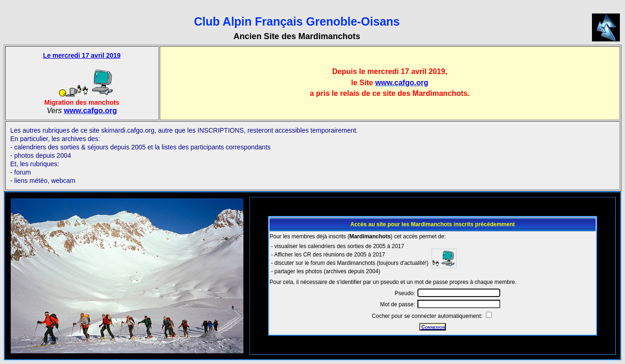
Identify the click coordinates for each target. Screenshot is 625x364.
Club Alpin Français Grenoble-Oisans (297, 21)
